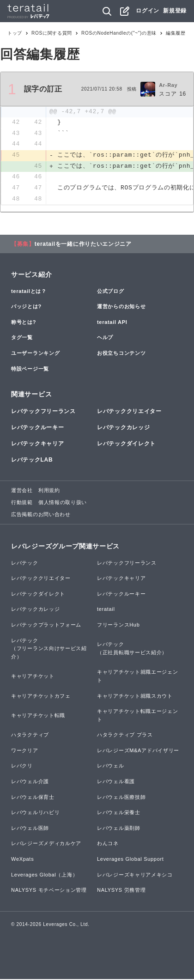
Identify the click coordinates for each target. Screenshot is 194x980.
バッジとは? (26, 307)
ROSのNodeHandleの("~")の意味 (119, 33)
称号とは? (24, 323)
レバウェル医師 (30, 829)
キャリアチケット (33, 677)
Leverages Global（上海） (44, 876)
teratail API (112, 323)
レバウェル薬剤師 (119, 829)
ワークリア (25, 751)
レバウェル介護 (30, 782)
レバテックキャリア (37, 444)
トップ (15, 33)
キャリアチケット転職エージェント (138, 716)
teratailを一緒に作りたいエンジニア (83, 245)
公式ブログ (111, 292)
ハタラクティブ (30, 736)
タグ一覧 (22, 339)
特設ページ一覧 (30, 370)
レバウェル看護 (116, 782)
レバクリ (22, 767)
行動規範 (22, 503)
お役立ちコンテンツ (121, 354)
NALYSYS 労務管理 (121, 891)
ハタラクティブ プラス (125, 736)
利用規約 (49, 492)
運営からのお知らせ (121, 307)
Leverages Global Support (130, 860)
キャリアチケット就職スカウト (135, 697)
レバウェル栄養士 (119, 813)
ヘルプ (105, 339)
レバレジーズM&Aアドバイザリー (138, 751)
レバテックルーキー (37, 428)
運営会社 (22, 492)
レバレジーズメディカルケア (46, 845)
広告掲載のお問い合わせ (41, 515)
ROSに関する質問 (52, 33)
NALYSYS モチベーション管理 (49, 891)
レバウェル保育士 (33, 798)
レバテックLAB (32, 461)
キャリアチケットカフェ (41, 697)
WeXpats (22, 860)
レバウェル (111, 767)
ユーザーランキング (35, 354)
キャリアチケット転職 (38, 716)
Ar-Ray (168, 85)
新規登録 (175, 11)
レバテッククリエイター (129, 412)
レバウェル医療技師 (121, 798)
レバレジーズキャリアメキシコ (135, 876)
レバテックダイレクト (126, 444)
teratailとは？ (29, 292)
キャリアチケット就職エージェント (138, 677)
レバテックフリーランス (43, 412)
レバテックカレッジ (123, 428)
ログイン (148, 11)
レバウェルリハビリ (35, 813)
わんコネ (108, 845)
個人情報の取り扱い (63, 503)
